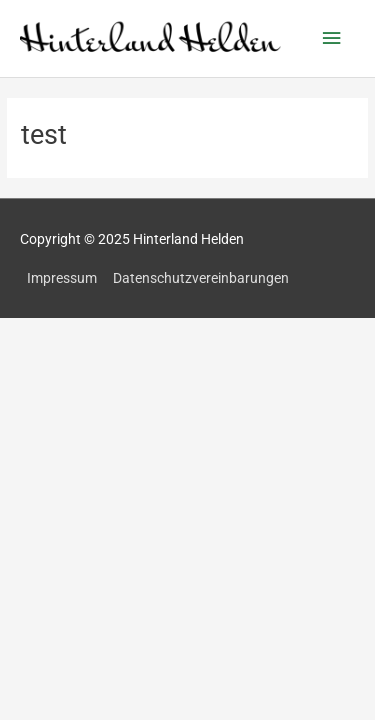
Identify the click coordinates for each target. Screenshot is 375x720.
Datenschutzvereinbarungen (201, 278)
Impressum (62, 278)
